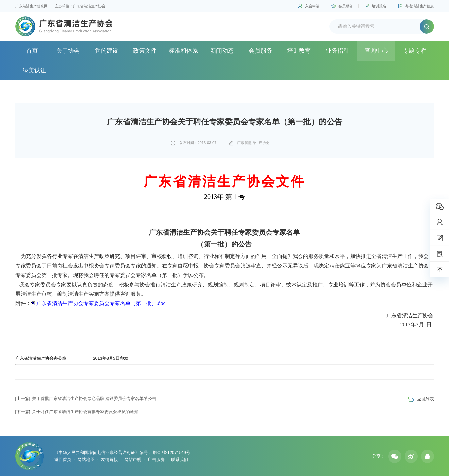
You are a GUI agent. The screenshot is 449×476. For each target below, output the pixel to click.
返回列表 (425, 399)
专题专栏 (415, 51)
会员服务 (346, 6)
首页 (32, 51)
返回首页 (63, 459)
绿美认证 (34, 70)
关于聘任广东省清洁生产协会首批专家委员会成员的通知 (77, 412)
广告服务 (156, 459)
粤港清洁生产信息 (420, 6)
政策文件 (145, 51)
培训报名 (379, 6)
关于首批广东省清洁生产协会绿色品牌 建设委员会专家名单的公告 (86, 399)
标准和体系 (183, 51)
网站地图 (86, 459)
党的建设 (107, 51)
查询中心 (376, 51)
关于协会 (68, 51)
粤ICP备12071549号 (171, 453)
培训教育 (299, 51)
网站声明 (133, 459)
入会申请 (312, 6)
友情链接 (110, 459)
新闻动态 (222, 51)
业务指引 (337, 51)
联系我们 (180, 459)
